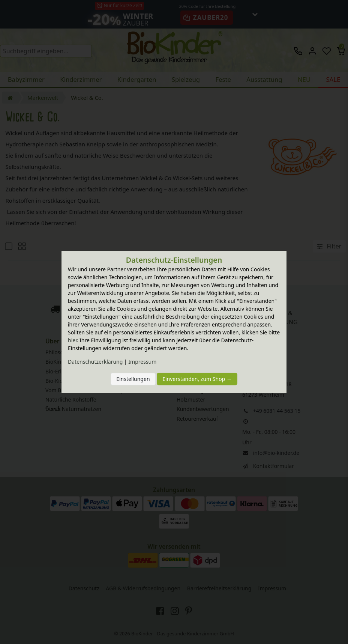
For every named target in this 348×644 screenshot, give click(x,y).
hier (72, 341)
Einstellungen (133, 379)
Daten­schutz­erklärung (95, 362)
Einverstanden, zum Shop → (197, 379)
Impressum (142, 362)
